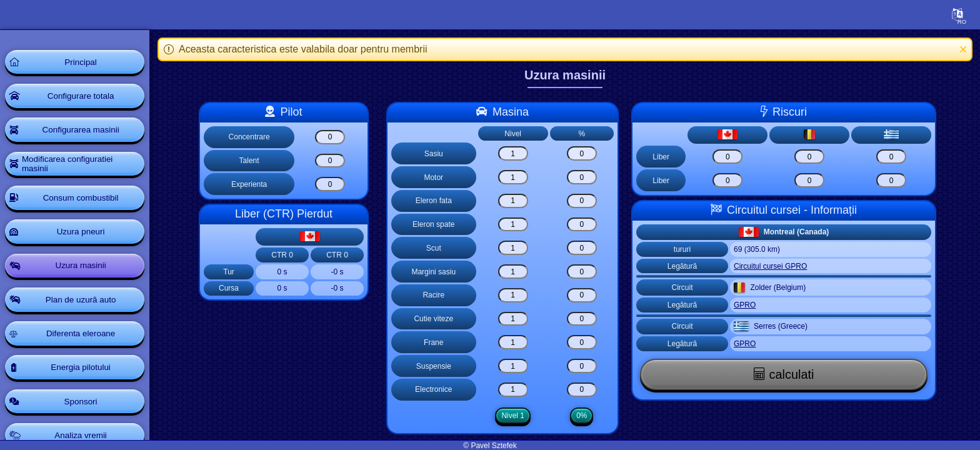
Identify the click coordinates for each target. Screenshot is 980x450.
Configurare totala (84, 97)
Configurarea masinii (84, 132)
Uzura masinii (84, 272)
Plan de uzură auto (84, 307)
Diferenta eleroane (84, 342)
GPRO (748, 305)
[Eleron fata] (516, 201)
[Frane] (516, 342)
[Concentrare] (333, 137)
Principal (84, 62)
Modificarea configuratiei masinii (70, 167)
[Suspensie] (516, 366)
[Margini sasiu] (516, 272)
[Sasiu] (516, 153)
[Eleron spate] (516, 225)
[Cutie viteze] (516, 319)
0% (585, 416)
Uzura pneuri (84, 237)
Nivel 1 (516, 416)
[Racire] (516, 295)
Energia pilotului (84, 377)
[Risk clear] (731, 157)
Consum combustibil (84, 202)
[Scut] (516, 248)
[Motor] (516, 177)
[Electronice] (516, 390)
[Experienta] (333, 184)
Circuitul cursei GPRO (773, 266)
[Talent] (333, 161)
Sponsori (84, 412)
